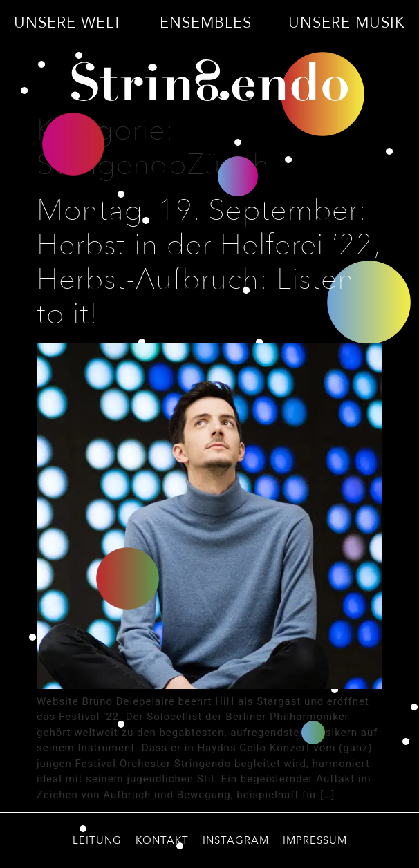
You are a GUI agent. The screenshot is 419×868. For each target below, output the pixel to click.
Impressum (315, 840)
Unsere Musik (347, 23)
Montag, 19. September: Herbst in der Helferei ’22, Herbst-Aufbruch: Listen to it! (208, 263)
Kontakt (162, 840)
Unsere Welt (68, 23)
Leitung (97, 840)
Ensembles (206, 23)
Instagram (236, 840)
